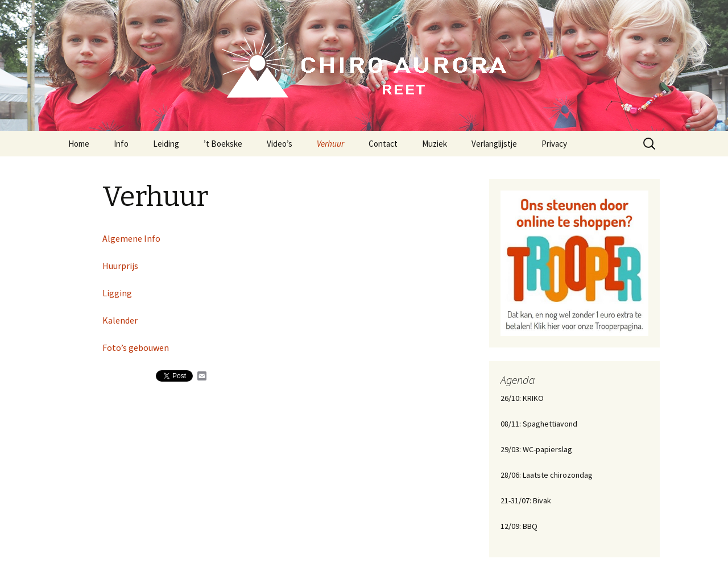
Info (121, 144)
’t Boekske (223, 144)
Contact (383, 144)
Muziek (435, 144)
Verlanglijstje (494, 144)
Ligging (117, 293)
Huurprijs (120, 266)
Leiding (166, 144)
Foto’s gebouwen (136, 347)
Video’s (280, 144)
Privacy (554, 144)
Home (79, 144)
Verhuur (330, 144)
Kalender (120, 320)
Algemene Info (131, 238)
